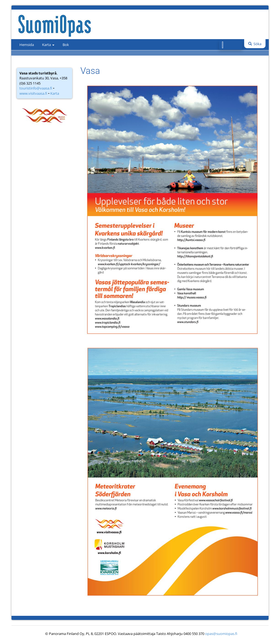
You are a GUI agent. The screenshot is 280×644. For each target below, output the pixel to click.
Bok (66, 45)
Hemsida (27, 45)
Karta (48, 45)
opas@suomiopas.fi (221, 634)
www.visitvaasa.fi (33, 93)
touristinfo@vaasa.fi (36, 88)
